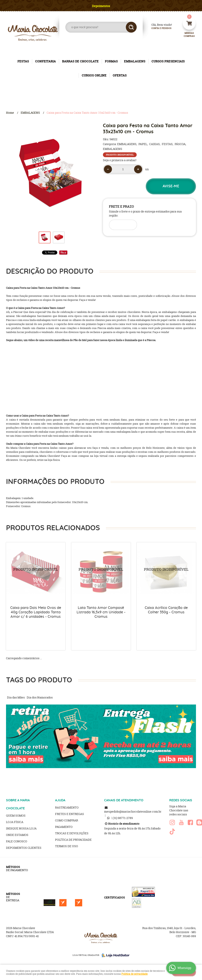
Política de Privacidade (73, 840)
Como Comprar (67, 820)
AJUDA (60, 800)
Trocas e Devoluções (72, 833)
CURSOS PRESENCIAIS (168, 61)
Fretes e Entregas (70, 814)
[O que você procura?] (131, 27)
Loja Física (15, 822)
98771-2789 (123, 818)
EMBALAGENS (135, 61)
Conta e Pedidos (158, 28)
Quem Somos (16, 815)
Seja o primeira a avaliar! (120, 160)
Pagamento (64, 827)
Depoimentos (101, 6)
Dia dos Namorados (40, 697)
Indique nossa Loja (21, 828)
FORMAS (111, 61)
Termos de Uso (67, 846)
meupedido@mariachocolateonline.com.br (133, 811)
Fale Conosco (17, 841)
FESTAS (23, 61)
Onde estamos (17, 835)
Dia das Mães (16, 697)
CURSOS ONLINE (94, 75)
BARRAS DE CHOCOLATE (80, 61)
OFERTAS (120, 75)
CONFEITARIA (46, 61)
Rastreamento (67, 807)
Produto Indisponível (36, 572)
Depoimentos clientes (24, 848)
